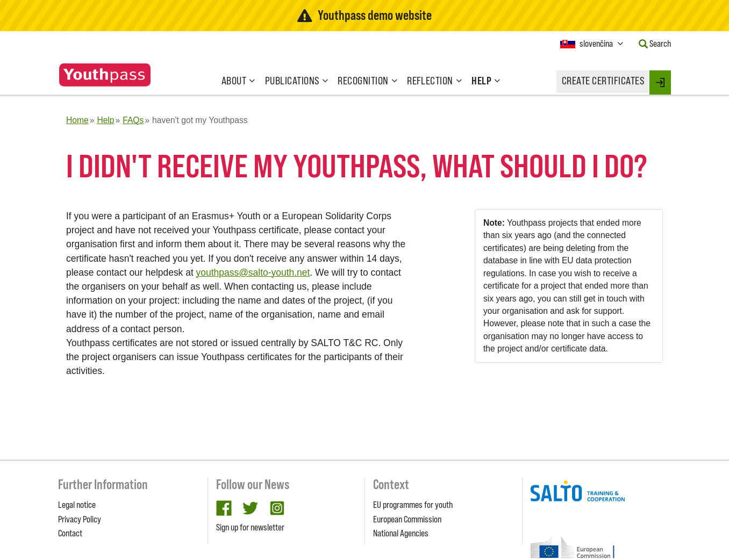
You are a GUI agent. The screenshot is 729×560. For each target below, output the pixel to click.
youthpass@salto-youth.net (253, 272)
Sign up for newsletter (250, 527)
